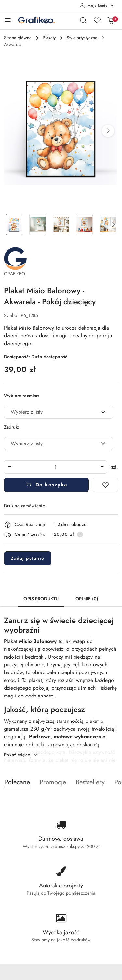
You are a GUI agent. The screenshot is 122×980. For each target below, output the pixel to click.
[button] (108, 131)
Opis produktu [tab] (41, 599)
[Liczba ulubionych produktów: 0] (97, 20)
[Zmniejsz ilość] (9, 467)
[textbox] (50, 412)
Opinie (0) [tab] (87, 599)
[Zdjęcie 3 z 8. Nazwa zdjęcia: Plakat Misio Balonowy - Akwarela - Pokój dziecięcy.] (61, 225)
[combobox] (59, 412)
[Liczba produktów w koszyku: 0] (111, 20)
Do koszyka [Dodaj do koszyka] (46, 485)
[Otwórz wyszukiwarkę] (83, 20)
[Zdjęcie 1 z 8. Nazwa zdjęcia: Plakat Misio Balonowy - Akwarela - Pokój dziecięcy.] (14, 225)
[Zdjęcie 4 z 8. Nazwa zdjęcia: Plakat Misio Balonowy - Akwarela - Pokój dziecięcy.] (84, 225)
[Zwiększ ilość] (102, 467)
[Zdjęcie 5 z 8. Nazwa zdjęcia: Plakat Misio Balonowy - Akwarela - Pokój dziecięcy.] (108, 225)
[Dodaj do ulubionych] (105, 485)
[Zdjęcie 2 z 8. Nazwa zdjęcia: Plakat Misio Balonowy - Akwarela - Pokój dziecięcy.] (38, 225)
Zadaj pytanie (28, 558)
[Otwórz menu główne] (8, 20)
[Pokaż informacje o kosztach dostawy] (80, 534)
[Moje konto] (97, 6)
